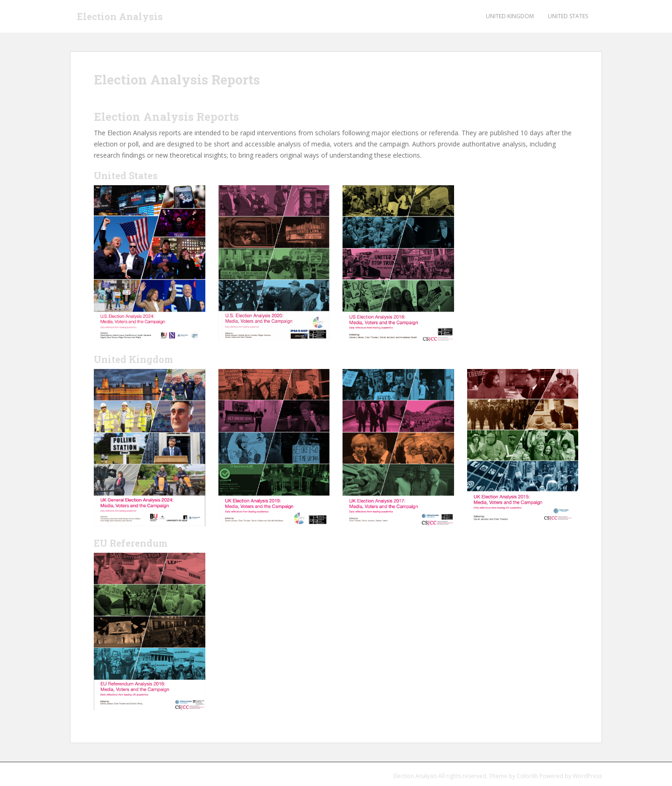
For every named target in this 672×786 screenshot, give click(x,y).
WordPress (587, 776)
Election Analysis (120, 16)
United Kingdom (510, 16)
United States (568, 16)
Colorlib (527, 776)
